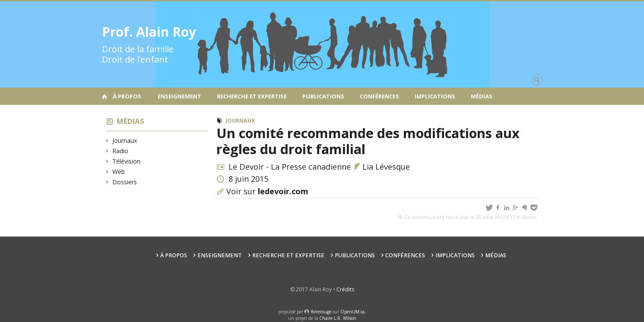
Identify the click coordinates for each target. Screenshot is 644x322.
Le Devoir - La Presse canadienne (290, 167)
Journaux (125, 140)
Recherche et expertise (252, 96)
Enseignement (179, 96)
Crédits (345, 289)
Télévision (127, 161)
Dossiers (125, 182)
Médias (482, 96)
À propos (127, 96)
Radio (121, 151)
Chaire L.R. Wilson (338, 318)
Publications (323, 96)
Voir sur (267, 191)
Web (119, 172)
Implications (435, 96)
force (321, 312)
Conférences (379, 96)
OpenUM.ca (352, 312)
